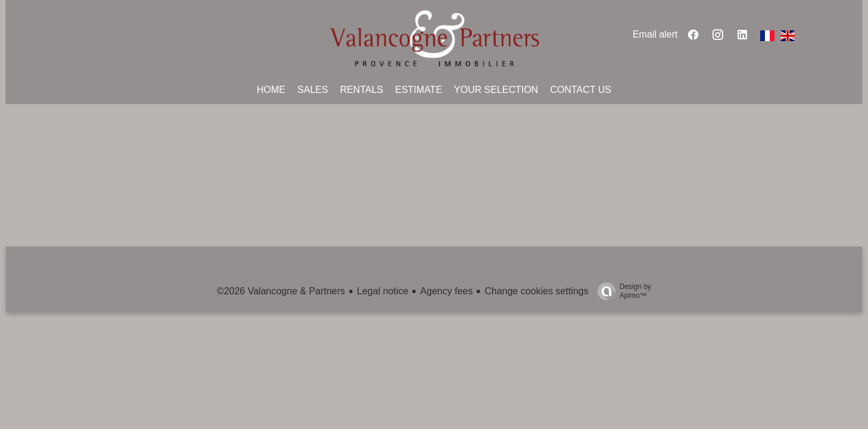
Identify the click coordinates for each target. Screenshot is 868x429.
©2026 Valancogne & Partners (281, 291)
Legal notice (382, 291)
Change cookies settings (536, 291)
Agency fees (446, 291)
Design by (621, 291)
